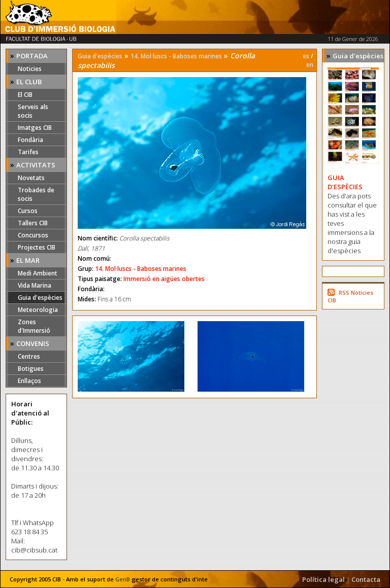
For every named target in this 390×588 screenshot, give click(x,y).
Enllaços (29, 381)
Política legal (323, 579)
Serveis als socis (33, 111)
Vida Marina (35, 285)
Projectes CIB (37, 247)
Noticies (30, 69)
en (310, 65)
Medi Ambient (38, 273)
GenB (123, 579)
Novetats (31, 178)
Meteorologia (38, 310)
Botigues (31, 369)
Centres (29, 356)
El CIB (25, 95)
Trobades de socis (36, 194)
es (306, 56)
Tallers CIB (33, 223)
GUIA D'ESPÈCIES (345, 182)
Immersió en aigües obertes (164, 279)
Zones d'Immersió (34, 326)
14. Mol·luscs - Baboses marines (176, 56)
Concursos (33, 235)
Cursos (28, 211)
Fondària (30, 140)
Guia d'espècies (40, 298)
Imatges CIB (35, 128)
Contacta (366, 579)
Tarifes (28, 152)
